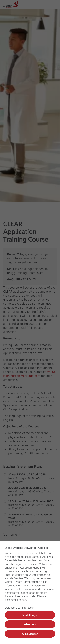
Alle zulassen (30, 634)
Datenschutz (12, 608)
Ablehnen (30, 624)
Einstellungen (30, 615)
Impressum (29, 608)
